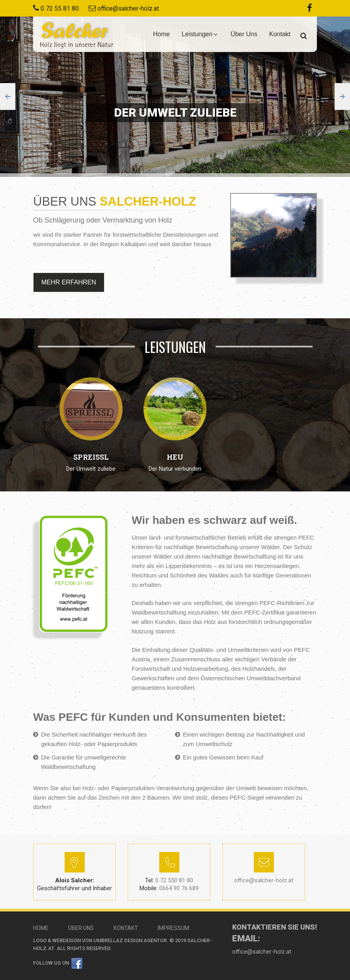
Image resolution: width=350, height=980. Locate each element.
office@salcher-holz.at (128, 8)
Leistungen (200, 34)
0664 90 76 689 (169, 888)
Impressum (173, 928)
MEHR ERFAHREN (69, 282)
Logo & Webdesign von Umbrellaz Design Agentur (100, 940)
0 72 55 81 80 (60, 8)
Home (161, 34)
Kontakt (280, 34)
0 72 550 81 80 (169, 880)
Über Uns (244, 34)
